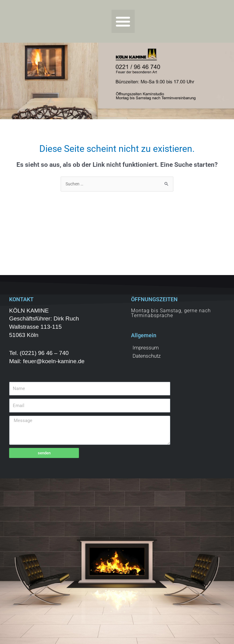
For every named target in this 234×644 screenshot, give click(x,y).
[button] (123, 21)
